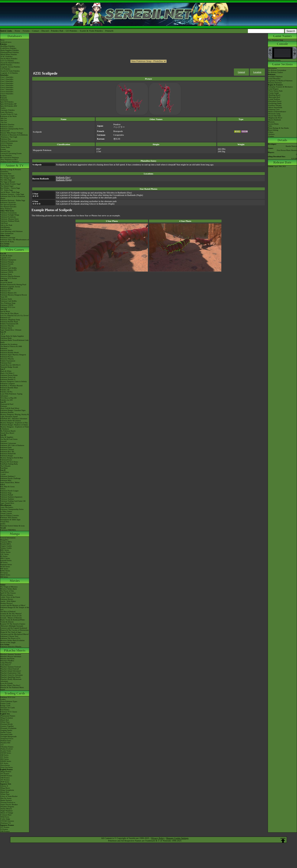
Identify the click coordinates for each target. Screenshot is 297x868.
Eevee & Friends (6, 683)
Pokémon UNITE (7, 272)
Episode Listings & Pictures (11, 169)
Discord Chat (5, 151)
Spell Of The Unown (8, 593)
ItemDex (4, 96)
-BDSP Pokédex (6, 65)
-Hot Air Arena (6, 798)
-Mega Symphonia (7, 790)
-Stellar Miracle (6, 809)
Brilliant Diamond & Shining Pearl (13, 285)
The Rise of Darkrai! (8, 612)
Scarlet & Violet (6, 256)
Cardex (3, 108)
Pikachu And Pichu (7, 659)
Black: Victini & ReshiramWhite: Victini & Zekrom (13, 621)
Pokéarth (109, 31)
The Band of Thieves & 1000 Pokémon (11, 347)
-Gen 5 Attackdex (7, 85)
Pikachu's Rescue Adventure (11, 656)
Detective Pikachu (7, 326)
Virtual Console (6, 513)
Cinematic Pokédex (7, 110)
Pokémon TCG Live (8, 307)
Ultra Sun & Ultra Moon (9, 313)
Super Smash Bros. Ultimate (11, 330)
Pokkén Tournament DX (9, 324)
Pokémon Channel (7, 449)
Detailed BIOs (6, 544)
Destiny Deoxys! (6, 603)
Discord (45, 31)
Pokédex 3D (5, 390)
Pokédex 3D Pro (6, 392)
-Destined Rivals (6, 724)
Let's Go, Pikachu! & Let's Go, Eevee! (14, 315)
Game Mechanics (7, 112)
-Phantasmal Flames (8, 716)
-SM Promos (5, 778)
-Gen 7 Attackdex (7, 89)
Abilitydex (4, 100)
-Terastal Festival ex (8, 802)
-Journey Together (7, 726)
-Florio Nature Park (275, 91)
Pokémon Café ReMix (9, 268)
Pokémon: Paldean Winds (10, 221)
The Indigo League (7, 176)
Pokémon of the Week (8, 116)
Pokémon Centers (7, 127)
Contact (35, 31)
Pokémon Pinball (7, 495)
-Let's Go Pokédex (7, 61)
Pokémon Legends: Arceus (10, 287)
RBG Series (5, 550)
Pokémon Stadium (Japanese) (11, 497)
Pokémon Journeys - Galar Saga (12, 194)
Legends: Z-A (5, 258)
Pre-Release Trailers (275, 72)
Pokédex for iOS (6, 400)
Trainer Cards (5, 703)
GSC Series (5, 554)
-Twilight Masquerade (8, 736)
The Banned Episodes (8, 207)
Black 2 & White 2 (7, 373)
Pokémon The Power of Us (10, 638)
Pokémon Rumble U (8, 379)
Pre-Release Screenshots (277, 70)
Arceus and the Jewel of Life (11, 616)
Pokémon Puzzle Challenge (10, 478)
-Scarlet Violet (6, 751)
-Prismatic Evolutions (8, 728)
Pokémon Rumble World (9, 353)
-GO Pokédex (5, 69)
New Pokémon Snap (8, 303)
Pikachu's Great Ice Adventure (11, 675)
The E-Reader (5, 466)
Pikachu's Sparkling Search (10, 677)
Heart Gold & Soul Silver (10, 408)
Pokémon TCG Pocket (9, 278)
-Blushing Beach (274, 95)
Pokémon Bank (6, 338)
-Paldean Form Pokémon (9, 162)
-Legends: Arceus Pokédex (10, 67)
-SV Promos (5, 774)
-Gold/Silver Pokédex (8, 48)
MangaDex (4, 540)
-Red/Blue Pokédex (7, 46)
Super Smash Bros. (7, 503)
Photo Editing (273, 130)
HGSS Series (5, 567)
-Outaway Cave (274, 109)
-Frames (271, 136)
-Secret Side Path (274, 116)
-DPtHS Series (6, 761)
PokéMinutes (5, 227)
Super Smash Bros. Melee (10, 482)
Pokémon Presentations (9, 141)
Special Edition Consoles (10, 515)
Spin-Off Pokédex (7, 102)
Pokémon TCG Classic (9, 712)
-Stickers (271, 134)
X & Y (3, 334)
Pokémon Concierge (8, 238)
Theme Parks (5, 147)
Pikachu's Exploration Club (10, 673)
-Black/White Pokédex (9, 54)
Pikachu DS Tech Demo (9, 462)
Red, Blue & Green (7, 487)
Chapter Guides (6, 546)
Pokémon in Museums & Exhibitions (14, 135)
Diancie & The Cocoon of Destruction (14, 630)
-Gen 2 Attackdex (7, 79)
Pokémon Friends (7, 264)
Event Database (6, 155)
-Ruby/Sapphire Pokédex (9, 50)
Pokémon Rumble (7, 412)
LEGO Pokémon (6, 143)
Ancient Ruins (273, 124)
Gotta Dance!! (5, 665)
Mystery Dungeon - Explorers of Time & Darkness (14, 428)
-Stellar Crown (6, 732)
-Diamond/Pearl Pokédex (10, 52)
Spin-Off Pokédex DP (8, 104)
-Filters (271, 132)
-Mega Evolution (6, 718)
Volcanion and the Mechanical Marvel (14, 634)
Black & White (6, 371)
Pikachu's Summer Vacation (11, 654)
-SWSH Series (6, 753)
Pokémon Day (5, 139)
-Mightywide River (275, 118)
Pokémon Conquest (7, 383)
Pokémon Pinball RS (8, 454)
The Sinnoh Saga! (7, 186)
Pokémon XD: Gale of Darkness (12, 445)
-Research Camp (274, 114)
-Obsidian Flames (7, 747)
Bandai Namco (291, 146)
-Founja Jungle (273, 93)
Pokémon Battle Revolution (11, 421)
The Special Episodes (8, 205)
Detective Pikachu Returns (10, 276)
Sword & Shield (6, 282)
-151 (2, 745)
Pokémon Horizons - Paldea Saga (13, 200)
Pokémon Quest (6, 328)
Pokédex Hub (57, 31)
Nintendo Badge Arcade (9, 367)
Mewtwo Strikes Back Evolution (12, 640)
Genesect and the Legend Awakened (14, 628)
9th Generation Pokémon (9, 158)
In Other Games (6, 511)
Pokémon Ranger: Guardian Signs (13, 410)
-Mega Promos (6, 772)
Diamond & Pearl (7, 404)
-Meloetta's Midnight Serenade (12, 626)
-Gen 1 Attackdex (7, 77)
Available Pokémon (275, 76)
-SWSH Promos (6, 776)
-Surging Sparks (6, 730)
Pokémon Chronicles (8, 202)
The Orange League (8, 178)
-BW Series (5, 759)
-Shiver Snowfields (275, 107)
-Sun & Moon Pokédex (9, 59)
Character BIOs (6, 542)
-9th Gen (4, 118)
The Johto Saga (6, 180)
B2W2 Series (5, 571)
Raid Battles (5, 710)
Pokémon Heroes (7, 599)
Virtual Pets (5, 522)
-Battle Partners (6, 800)
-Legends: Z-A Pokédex (9, 73)
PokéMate (4, 468)
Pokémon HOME (7, 289)
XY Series (4, 573)
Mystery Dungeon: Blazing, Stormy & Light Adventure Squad (14, 415)
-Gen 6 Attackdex (7, 87)
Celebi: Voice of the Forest (10, 597)
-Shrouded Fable (6, 734)
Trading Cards (15, 693)
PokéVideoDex (6, 229)
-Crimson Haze (6, 815)
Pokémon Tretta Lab (8, 377)
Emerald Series (6, 560)
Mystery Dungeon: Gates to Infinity (14, 381)
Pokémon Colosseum (8, 443)
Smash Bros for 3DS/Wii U (10, 365)
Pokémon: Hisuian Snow (9, 219)
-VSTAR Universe (7, 821)
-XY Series (4, 757)
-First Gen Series (6, 767)
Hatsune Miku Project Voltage (11, 133)
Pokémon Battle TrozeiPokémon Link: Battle (15, 341)
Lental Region (273, 89)
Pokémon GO (5, 266)
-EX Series (4, 763)
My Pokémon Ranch (8, 431)
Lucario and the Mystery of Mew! (13, 605)
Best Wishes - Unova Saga (10, 188)
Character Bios (6, 174)
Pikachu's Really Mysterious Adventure (11, 680)
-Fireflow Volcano (275, 105)
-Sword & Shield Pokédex (10, 63)
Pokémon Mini (6, 480)
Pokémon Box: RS (7, 452)
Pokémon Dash (6, 447)
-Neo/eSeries (5, 765)
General (241, 72)
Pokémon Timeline (7, 125)
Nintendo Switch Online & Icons (12, 526)
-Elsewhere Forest (275, 101)
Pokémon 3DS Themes (9, 518)
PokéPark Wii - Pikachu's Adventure (14, 419)
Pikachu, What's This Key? (10, 685)
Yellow (3, 489)
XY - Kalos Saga (6, 190)
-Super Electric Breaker (9, 804)
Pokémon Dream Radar (9, 375)
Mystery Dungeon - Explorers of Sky (14, 423)
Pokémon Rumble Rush (9, 322)
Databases (15, 36)
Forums (26, 31)
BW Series (4, 569)
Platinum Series (6, 565)
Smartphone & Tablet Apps (10, 520)
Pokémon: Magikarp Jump (10, 320)
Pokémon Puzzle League (9, 491)
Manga (15, 534)
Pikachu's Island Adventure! (11, 671)
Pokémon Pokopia (7, 262)
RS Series (4, 556)
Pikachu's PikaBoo (7, 661)
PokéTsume (5, 246)
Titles (270, 126)
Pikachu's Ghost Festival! (10, 669)
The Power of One (7, 591)
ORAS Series (5, 575)
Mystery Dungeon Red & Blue (12, 458)
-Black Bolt (5, 720)
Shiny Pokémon (6, 209)
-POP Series (5, 782)
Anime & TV (15, 165)
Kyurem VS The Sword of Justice (13, 624)
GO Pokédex (72, 31)
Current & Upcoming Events (11, 153)
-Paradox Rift (5, 743)
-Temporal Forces (7, 739)
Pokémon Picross (7, 357)
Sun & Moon (5, 311)
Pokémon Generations (8, 213)
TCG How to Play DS (8, 398)
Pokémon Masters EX (8, 270)
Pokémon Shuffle (7, 350)
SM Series (4, 577)
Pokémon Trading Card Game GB (13, 501)
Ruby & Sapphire (7, 437)
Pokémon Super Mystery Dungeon (13, 355)
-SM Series (4, 755)
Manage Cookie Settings (177, 838)
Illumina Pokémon (275, 83)
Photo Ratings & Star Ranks (278, 128)
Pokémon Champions (8, 260)
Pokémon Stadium (7, 499)
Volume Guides (6, 548)
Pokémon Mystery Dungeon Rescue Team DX (14, 296)
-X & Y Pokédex (6, 56)
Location (257, 72)
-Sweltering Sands (275, 103)
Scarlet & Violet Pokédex (91, 31)
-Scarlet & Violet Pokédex (10, 71)
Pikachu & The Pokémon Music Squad (12, 688)
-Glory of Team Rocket (9, 796)
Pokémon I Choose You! (9, 636)
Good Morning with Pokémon (11, 231)
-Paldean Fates (6, 741)
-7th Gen (4, 122)
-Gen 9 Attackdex (7, 94)
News (2, 40)
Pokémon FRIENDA (8, 530)
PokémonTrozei (6, 460)
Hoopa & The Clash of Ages (11, 632)
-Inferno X (4, 786)
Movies (15, 581)
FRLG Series (5, 558)
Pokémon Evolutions (8, 217)
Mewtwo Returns (7, 595)
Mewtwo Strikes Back (8, 589)
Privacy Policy (158, 838)
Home (17, 31)
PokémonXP (5, 131)
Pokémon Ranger (7, 456)
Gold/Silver (5, 472)
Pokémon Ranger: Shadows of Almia (14, 425)
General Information (8, 538)
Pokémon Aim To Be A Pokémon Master (12, 197)
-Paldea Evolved (6, 749)
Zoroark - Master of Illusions (11, 618)
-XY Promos (5, 780)
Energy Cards (5, 706)
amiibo (3, 524)
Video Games (15, 250)
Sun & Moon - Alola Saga (10, 192)
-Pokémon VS (5, 823)
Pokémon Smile (6, 299)
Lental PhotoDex (274, 79)
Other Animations (7, 233)
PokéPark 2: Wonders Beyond (11, 386)
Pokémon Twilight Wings (10, 215)
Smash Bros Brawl (7, 433)
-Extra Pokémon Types (9, 701)
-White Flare (5, 722)
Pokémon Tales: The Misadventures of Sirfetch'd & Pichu (15, 241)
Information (272, 68)
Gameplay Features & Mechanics (280, 87)
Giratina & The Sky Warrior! (11, 614)
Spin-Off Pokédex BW (9, 106)
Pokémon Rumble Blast (9, 388)
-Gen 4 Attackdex (7, 83)
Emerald (3, 441)
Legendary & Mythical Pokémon (280, 81)
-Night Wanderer (6, 811)
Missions (271, 122)
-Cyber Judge (5, 819)
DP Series (4, 562)
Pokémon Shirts (6, 145)
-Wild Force (5, 817)
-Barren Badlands (274, 120)
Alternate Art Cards (7, 708)
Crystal (3, 474)
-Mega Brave (5, 788)
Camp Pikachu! (6, 663)
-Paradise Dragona (7, 807)
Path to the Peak (6, 225)
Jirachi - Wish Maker (8, 601)
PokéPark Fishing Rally (9, 464)
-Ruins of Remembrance (277, 112)
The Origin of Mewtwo (9, 587)
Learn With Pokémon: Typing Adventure (11, 395)
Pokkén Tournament (8, 361)
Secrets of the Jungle (8, 642)
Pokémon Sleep (6, 274)
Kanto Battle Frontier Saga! (11, 184)
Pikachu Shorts (15, 650)
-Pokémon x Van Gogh (9, 137)
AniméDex (4, 172)
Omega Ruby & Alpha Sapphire (12, 336)
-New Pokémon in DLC (9, 160)
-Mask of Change (7, 813)
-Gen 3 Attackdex (7, 81)
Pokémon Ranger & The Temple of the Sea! (15, 608)
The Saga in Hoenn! (8, 182)
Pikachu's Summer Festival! (11, 667)
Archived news (6, 42)
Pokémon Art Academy (9, 344)
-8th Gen (4, 120)
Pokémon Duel (6, 363)
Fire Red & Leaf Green (9, 439)
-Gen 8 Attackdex (7, 92)
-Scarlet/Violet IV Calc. (9, 114)
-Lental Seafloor (274, 99)
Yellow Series (5, 552)
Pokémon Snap (6, 493)
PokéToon (4, 223)
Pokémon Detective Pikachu (11, 647)
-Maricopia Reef (274, 97)
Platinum (4, 406)
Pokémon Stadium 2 (8, 476)
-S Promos (4, 829)
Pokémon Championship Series (12, 129)
